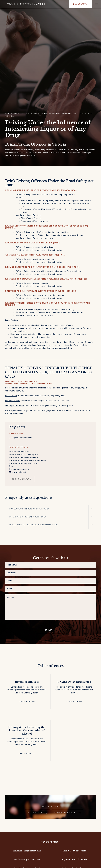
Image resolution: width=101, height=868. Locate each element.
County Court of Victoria (74, 851)
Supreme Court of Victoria (74, 859)
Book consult (80, 4)
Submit (49, 630)
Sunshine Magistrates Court (27, 859)
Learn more (25, 702)
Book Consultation (22, 479)
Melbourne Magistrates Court (27, 851)
